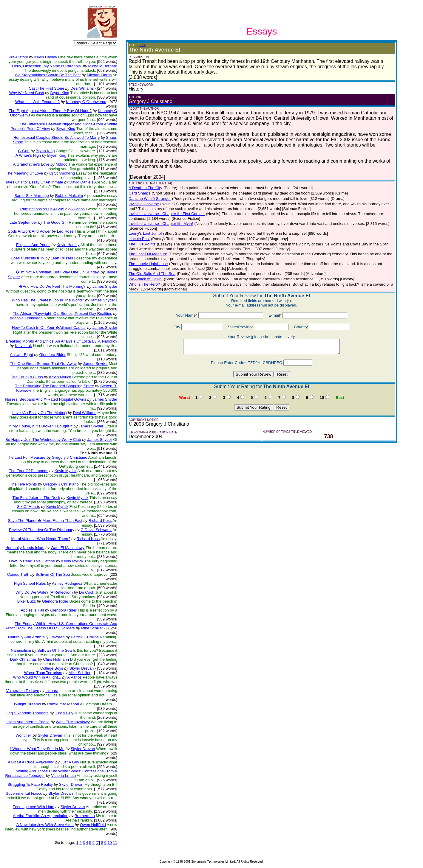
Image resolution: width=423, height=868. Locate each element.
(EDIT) (142, 45)
